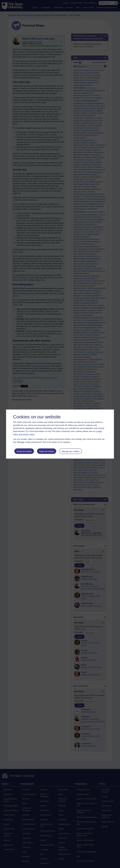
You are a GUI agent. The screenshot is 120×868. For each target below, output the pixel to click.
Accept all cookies (24, 451)
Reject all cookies (47, 451)
